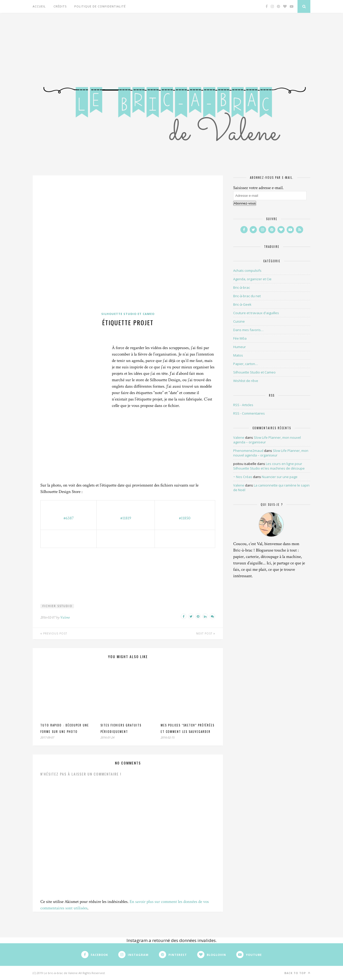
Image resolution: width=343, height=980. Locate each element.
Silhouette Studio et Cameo (128, 314)
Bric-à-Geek (242, 304)
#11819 (126, 518)
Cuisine (239, 321)
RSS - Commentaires (249, 413)
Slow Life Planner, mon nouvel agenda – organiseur (271, 453)
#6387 (69, 518)
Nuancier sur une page (280, 477)
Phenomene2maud (248, 451)
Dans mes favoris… (248, 330)
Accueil (39, 6)
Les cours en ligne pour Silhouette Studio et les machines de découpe (269, 466)
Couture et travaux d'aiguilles (256, 313)
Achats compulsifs (247, 270)
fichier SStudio (57, 606)
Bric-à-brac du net (247, 296)
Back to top (297, 973)
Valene (65, 617)
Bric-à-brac (242, 287)
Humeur (240, 347)
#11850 (185, 518)
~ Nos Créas (243, 477)
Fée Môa (240, 338)
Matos (238, 355)
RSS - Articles (243, 405)
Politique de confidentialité (100, 6)
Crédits (60, 6)
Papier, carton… (246, 364)
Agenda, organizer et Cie (252, 279)
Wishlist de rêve (246, 381)
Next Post (206, 633)
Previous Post (54, 633)
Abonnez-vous (245, 203)
